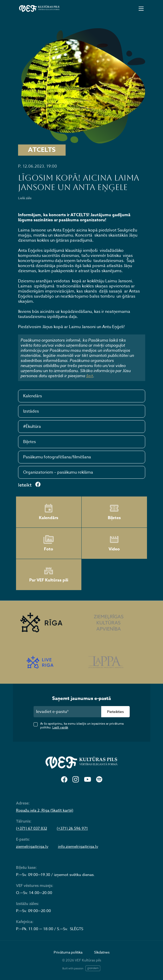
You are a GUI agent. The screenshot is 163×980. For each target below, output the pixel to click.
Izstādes (31, 411)
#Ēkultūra (32, 427)
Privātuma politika (68, 952)
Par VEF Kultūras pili (49, 575)
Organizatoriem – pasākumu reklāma (58, 472)
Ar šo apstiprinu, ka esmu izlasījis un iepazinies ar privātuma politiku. (82, 725)
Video (114, 543)
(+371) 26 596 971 (72, 828)
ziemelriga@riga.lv (32, 846)
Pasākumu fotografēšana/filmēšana (57, 457)
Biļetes (29, 442)
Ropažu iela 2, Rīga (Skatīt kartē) (45, 810)
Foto (49, 543)
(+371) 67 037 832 (32, 828)
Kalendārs (33, 396)
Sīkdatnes (102, 952)
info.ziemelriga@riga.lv (78, 846)
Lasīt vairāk (60, 727)
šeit (90, 376)
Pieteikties (115, 712)
